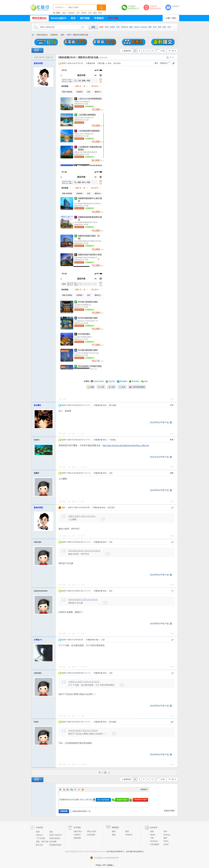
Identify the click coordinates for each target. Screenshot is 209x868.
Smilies (83, 789)
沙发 (172, 405)
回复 (64, 399)
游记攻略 (53, 842)
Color (64, 789)
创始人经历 (92, 831)
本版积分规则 (169, 811)
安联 (159, 27)
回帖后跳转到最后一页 (80, 811)
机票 (38, 832)
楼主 (156, 63)
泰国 (64, 13)
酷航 (131, 27)
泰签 (164, 27)
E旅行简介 (78, 831)
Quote (75, 789)
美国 (100, 13)
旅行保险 (85, 18)
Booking (144, 27)
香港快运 (125, 27)
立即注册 (88, 800)
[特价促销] (64, 57)
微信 (127, 831)
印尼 (90, 13)
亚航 (107, 27)
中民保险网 (155, 844)
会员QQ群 (91, 835)
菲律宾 (84, 13)
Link (71, 789)
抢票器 (112, 27)
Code (79, 789)
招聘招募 (77, 838)
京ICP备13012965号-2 (115, 852)
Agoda (137, 27)
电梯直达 (164, 63)
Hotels (166, 841)
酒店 (63, 35)
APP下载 (113, 18)
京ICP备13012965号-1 (135, 852)
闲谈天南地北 (55, 838)
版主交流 (40, 845)
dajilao (37, 440)
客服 (114, 835)
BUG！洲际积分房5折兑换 (78, 35)
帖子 (83, 27)
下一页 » (104, 773)
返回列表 (127, 51)
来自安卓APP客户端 (159, 457)
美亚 (155, 27)
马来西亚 (71, 13)
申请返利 (99, 18)
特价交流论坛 (39, 18)
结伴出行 (40, 835)
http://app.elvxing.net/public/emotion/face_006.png (126, 445)
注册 (168, 18)
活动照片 (77, 835)
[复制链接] (103, 58)
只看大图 (101, 63)
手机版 (98, 865)
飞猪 (152, 838)
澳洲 (95, 13)
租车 (73, 18)
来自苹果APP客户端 (159, 422)
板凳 (172, 440)
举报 (172, 399)
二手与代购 (40, 838)
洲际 (150, 27)
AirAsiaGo (154, 841)
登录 (174, 18)
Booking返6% (59, 18)
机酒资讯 (54, 35)
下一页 (171, 51)
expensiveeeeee (41, 591)
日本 (78, 13)
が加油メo (38, 640)
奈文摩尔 (37, 405)
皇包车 (166, 844)
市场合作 (129, 835)
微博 (114, 831)
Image (68, 789)
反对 (83, 434)
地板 (172, 473)
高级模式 (144, 789)
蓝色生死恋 (38, 63)
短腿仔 (37, 473)
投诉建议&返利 (55, 845)
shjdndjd (38, 542)
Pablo (36, 722)
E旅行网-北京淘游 (33, 35)
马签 (169, 27)
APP (104, 865)
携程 (165, 838)
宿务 (118, 27)
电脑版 (110, 865)
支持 (74, 434)
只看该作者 (90, 63)
